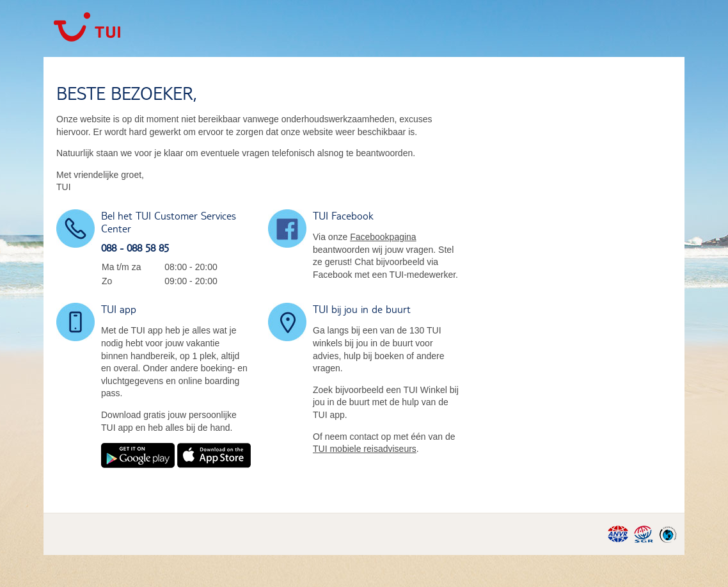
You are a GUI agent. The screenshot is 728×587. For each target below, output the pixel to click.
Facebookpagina (383, 237)
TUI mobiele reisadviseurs (365, 449)
